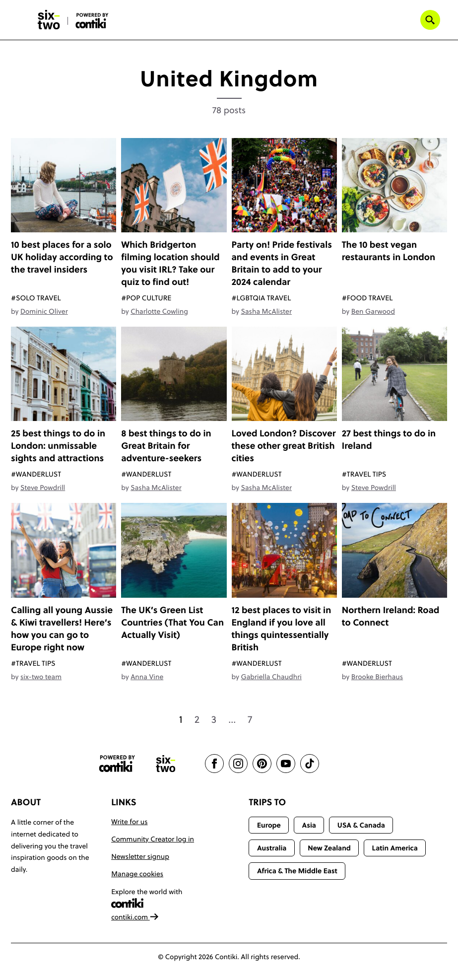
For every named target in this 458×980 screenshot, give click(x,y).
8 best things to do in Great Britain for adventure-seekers (166, 446)
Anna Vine (147, 677)
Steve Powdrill (43, 488)
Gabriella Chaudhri (271, 677)
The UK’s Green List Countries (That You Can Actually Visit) (172, 622)
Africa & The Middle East (297, 871)
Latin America (395, 848)
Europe (269, 825)
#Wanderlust (36, 474)
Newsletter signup (140, 856)
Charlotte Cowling (159, 311)
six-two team (41, 677)
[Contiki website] (117, 764)
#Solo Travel (36, 298)
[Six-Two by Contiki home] (49, 20)
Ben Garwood (373, 311)
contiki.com (135, 917)
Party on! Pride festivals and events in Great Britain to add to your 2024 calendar (282, 263)
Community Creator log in (153, 839)
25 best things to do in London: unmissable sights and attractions (58, 446)
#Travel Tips (364, 474)
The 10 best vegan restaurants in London (389, 251)
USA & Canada (361, 825)
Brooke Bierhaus (377, 677)
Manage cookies (137, 874)
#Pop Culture (146, 298)
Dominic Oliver (44, 311)
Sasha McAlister (266, 311)
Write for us (129, 822)
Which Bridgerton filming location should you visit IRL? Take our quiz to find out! (170, 263)
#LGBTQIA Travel (262, 298)
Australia (272, 848)
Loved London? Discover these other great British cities (284, 446)
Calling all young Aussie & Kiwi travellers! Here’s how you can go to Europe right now (62, 629)
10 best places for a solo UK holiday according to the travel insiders (62, 257)
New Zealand (329, 848)
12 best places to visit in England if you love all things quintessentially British (282, 629)
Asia (309, 825)
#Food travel (367, 298)
